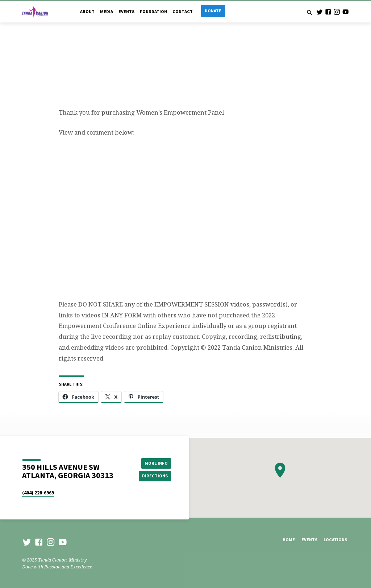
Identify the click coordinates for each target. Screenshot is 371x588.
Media (107, 11)
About (87, 11)
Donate (213, 11)
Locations (335, 540)
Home (289, 540)
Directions (155, 476)
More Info (155, 463)
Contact (183, 11)
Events (126, 11)
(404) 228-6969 (38, 493)
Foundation (153, 11)
